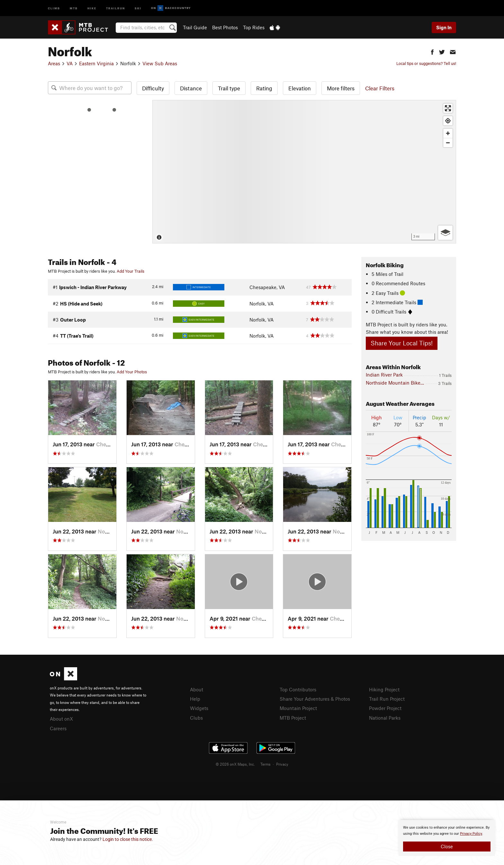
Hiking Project (384, 689)
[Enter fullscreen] (448, 108)
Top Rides (254, 27)
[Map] (304, 172)
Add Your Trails (130, 271)
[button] (432, 51)
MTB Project (293, 718)
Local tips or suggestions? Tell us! (426, 63)
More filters (341, 88)
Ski (138, 8)
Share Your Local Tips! (402, 343)
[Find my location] (448, 121)
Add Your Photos (132, 372)
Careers (58, 728)
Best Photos (225, 27)
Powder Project (385, 708)
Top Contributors (298, 689)
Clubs (196, 718)
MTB (74, 8)
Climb (54, 8)
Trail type (229, 88)
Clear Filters (380, 88)
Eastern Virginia (96, 63)
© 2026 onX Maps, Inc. (235, 764)
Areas (54, 63)
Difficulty (153, 88)
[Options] (445, 233)
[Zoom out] (448, 143)
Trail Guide (195, 27)
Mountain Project (298, 708)
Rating (264, 88)
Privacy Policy (471, 834)
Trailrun (116, 8)
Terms (265, 764)
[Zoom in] (448, 133)
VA (70, 63)
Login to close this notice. (128, 839)
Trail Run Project (387, 699)
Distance (191, 88)
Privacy (282, 764)
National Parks (385, 718)
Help (195, 699)
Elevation (300, 88)
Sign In (444, 27)
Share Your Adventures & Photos (315, 699)
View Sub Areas (160, 63)
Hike (92, 8)
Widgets (199, 708)
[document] (447, 838)
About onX (61, 719)
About (197, 689)
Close (447, 846)
